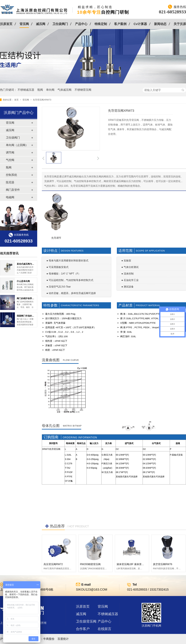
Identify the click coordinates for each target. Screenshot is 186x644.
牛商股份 (49, 639)
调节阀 (10, 153)
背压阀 (24, 24)
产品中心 (81, 24)
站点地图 (83, 636)
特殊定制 (101, 24)
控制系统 (11, 175)
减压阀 (41, 24)
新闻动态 (160, 24)
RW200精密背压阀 (90, 564)
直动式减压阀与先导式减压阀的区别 (34, 264)
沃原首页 (6, 24)
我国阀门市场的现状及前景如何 (32, 316)
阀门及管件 (13, 190)
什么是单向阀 (23, 281)
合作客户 (83, 629)
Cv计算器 (140, 24)
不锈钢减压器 (26, 90)
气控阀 (10, 160)
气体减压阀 (64, 90)
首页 (17, 100)
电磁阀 (10, 197)
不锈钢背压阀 (83, 90)
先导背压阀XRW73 (42, 100)
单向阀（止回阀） (17, 145)
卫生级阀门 (60, 24)
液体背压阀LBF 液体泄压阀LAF (134, 564)
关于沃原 (180, 24)
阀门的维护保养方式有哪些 (30, 298)
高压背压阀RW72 (53, 564)
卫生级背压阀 (86, 621)
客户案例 (120, 24)
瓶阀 (40, 90)
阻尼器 (10, 182)
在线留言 (104, 629)
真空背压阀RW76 (163, 564)
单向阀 (50, 90)
